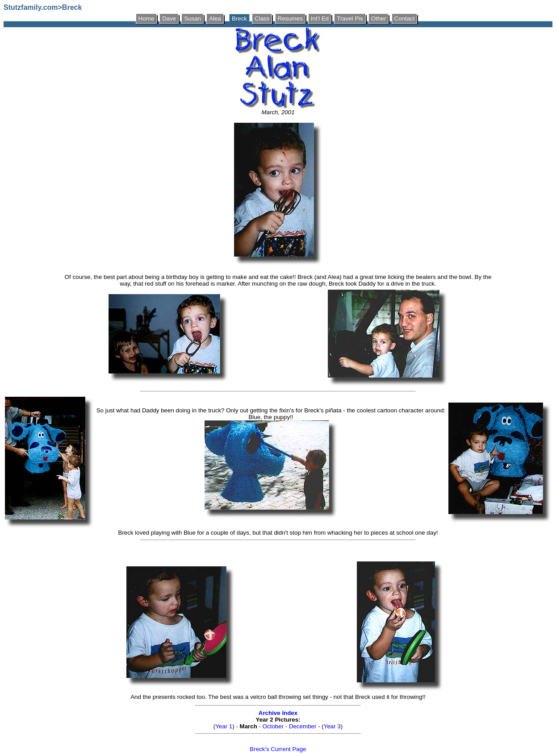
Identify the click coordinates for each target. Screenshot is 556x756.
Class (262, 19)
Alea (215, 19)
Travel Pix (350, 19)
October (273, 726)
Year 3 (332, 726)
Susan (192, 19)
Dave (169, 19)
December (303, 726)
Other (378, 19)
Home (146, 19)
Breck (239, 19)
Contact (405, 19)
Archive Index (278, 713)
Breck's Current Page (278, 749)
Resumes (290, 19)
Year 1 (224, 726)
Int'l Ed (320, 19)
